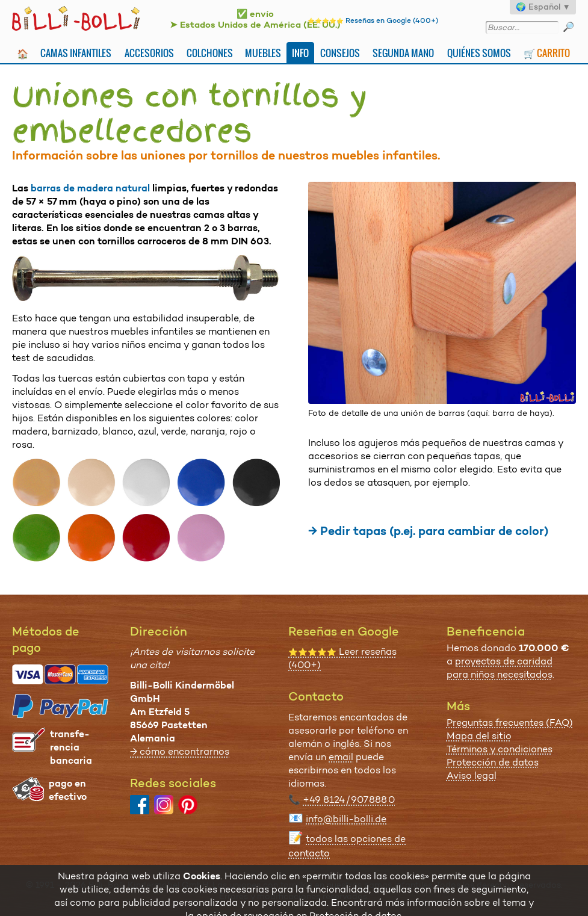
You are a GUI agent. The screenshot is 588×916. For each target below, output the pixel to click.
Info (300, 53)
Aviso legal (472, 775)
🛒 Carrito (547, 53)
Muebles (263, 53)
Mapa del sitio (479, 736)
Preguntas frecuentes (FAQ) (510, 723)
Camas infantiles (76, 53)
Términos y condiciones (500, 749)
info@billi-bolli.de (346, 819)
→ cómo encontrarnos (180, 751)
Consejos (340, 53)
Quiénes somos (479, 53)
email (341, 757)
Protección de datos (493, 762)
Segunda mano (403, 53)
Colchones (210, 53)
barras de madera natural (90, 188)
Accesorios (149, 53)
